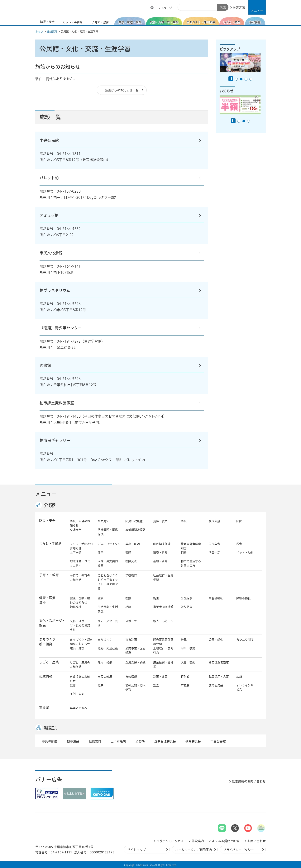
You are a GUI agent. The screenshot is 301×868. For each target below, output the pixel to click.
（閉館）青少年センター (61, 328)
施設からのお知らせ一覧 (122, 90)
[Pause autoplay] (231, 79)
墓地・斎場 (160, 561)
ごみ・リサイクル (109, 544)
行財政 (185, 677)
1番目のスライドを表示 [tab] (236, 79)
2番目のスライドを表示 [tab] (241, 79)
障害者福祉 (244, 598)
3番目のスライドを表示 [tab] (246, 79)
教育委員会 (216, 685)
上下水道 (76, 553)
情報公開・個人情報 (135, 687)
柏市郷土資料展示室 (57, 403)
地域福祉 (76, 607)
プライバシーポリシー (239, 850)
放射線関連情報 (135, 530)
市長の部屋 (105, 677)
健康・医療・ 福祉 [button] (49, 600)
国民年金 (214, 544)
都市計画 (131, 640)
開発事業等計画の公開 (163, 642)
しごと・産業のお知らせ (80, 665)
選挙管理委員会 (165, 741)
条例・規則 (77, 694)
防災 (184, 521)
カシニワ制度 (245, 640)
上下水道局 (118, 741)
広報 (239, 677)
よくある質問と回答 (226, 841)
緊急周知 (103, 521)
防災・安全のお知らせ (80, 523)
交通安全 (76, 530)
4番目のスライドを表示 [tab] (251, 79)
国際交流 (131, 561)
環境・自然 (160, 553)
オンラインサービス (246, 687)
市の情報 (131, 677)
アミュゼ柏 (49, 215)
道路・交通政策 (108, 648)
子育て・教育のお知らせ (80, 578)
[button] (257, 7)
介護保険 (187, 598)
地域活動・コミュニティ (80, 563)
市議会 (185, 685)
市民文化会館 (51, 253)
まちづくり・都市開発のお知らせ (81, 642)
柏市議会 (73, 741)
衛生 (156, 598)
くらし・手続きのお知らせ (81, 546)
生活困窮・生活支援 (108, 609)
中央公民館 (49, 140)
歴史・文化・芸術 (108, 623)
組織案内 (95, 741)
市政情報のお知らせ (80, 679)
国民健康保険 (162, 544)
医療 (128, 598)
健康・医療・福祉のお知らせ (80, 600)
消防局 (140, 741)
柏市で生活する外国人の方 (191, 563)
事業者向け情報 (163, 607)
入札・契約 (188, 662)
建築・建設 (77, 648)
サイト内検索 (182, 7)
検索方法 (239, 7)
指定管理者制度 (219, 662)
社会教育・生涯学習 (163, 578)
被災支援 (214, 521)
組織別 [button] (51, 728)
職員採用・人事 (219, 677)
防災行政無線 (134, 521)
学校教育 (131, 575)
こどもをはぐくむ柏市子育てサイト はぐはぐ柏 (108, 582)
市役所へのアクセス (170, 841)
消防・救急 (160, 521)
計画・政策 (160, 677)
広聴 (73, 685)
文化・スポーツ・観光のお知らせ (80, 625)
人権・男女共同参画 (108, 563)
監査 (156, 685)
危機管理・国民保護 (108, 532)
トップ (39, 31)
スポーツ (131, 621)
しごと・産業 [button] (49, 662)
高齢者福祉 (216, 598)
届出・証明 (133, 544)
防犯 (239, 521)
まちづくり (105, 640)
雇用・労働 (105, 662)
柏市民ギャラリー (55, 440)
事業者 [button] (44, 708)
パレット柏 (49, 178)
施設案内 (52, 31)
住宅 (101, 553)
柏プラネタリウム (55, 290)
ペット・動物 (245, 553)
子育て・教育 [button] (49, 575)
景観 (184, 640)
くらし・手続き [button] (50, 544)
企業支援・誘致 (135, 662)
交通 (128, 553)
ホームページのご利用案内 (194, 850)
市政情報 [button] (46, 676)
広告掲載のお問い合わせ (249, 781)
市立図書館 (218, 741)
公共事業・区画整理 (135, 650)
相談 (184, 553)
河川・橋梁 (188, 648)
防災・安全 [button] (47, 521)
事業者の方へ (79, 708)
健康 (101, 598)
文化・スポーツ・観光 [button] (52, 623)
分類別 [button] (51, 505)
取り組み (187, 607)
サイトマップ (136, 850)
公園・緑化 (216, 640)
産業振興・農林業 (163, 665)
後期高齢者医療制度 (191, 546)
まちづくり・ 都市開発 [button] (49, 642)
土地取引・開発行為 (163, 650)
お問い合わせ (256, 841)
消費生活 (214, 553)
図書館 (45, 365)
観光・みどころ (163, 621)
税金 (239, 544)
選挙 (101, 685)
